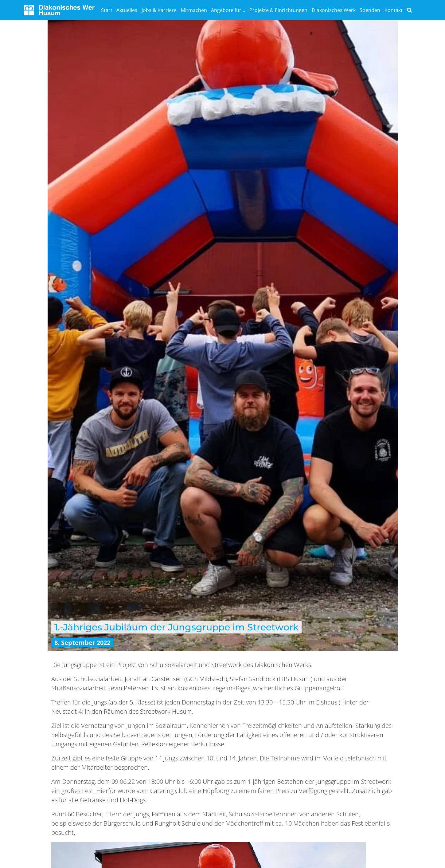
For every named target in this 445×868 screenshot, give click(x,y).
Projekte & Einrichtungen (278, 10)
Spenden (370, 10)
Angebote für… (228, 10)
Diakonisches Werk (334, 10)
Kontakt (394, 10)
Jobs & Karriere (159, 10)
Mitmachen (194, 10)
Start (107, 10)
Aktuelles (127, 10)
